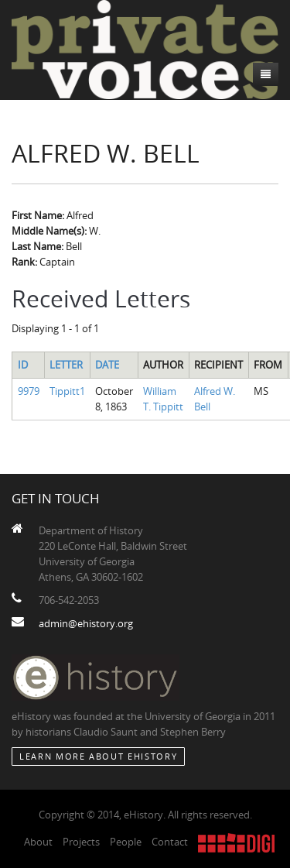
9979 (29, 391)
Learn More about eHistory (98, 756)
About (38, 842)
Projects (81, 842)
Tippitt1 (67, 391)
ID (23, 365)
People (126, 842)
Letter (66, 365)
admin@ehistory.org (86, 623)
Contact (170, 842)
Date (107, 365)
